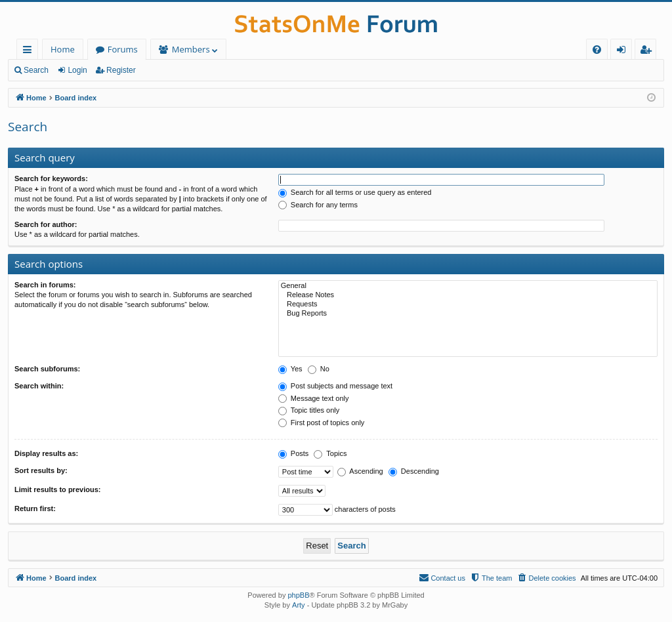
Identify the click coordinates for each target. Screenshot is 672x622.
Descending (414, 471)
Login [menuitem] (624, 52)
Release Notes (468, 295)
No (319, 369)
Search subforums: (47, 369)
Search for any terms (318, 205)
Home (63, 49)
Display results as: (46, 453)
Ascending (360, 471)
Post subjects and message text (335, 386)
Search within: (39, 386)
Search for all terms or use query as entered (355, 192)
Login (77, 70)
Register (121, 70)
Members (191, 49)
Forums (123, 49)
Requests (468, 304)
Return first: (35, 508)
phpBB (298, 595)
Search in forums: (45, 285)
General (468, 286)
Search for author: (46, 224)
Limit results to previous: (57, 489)
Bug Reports (468, 314)
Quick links (30, 52)
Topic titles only (309, 410)
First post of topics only (322, 423)
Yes (290, 369)
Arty (299, 605)
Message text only (314, 398)
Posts (294, 453)
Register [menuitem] (648, 52)
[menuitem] (597, 50)
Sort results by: (41, 470)
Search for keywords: (51, 178)
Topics (330, 453)
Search (36, 70)
